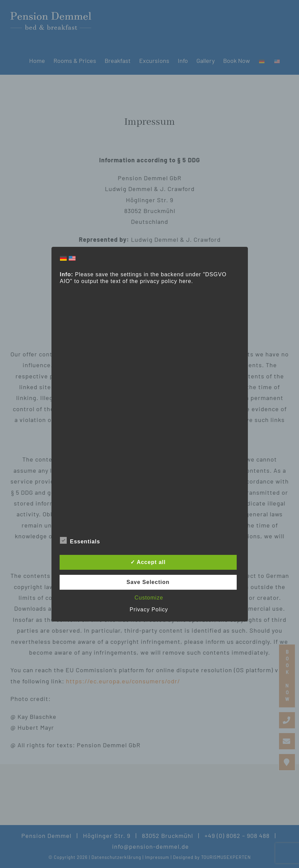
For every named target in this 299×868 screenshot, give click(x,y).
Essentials (80, 541)
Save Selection (148, 582)
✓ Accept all (148, 562)
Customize (149, 598)
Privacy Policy (149, 609)
